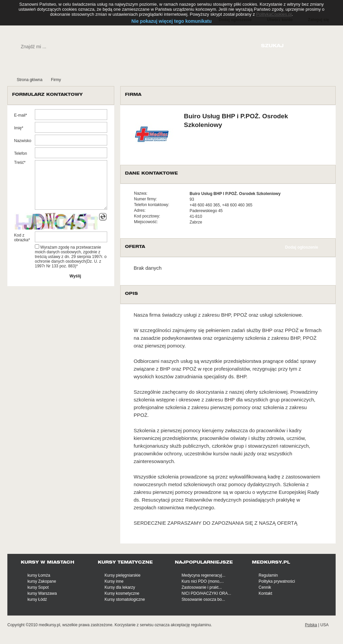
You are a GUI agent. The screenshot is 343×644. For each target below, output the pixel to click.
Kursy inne (114, 581)
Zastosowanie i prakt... (202, 587)
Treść (19, 163)
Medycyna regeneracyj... (203, 575)
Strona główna (30, 80)
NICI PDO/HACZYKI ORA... (206, 593)
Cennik (265, 587)
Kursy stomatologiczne (125, 599)
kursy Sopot (38, 587)
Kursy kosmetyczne (122, 593)
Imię (18, 128)
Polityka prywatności (277, 581)
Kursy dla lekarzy (120, 587)
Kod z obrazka (21, 238)
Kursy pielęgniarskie (122, 575)
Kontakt (265, 593)
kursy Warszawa (42, 593)
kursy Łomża (39, 575)
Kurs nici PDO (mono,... (203, 581)
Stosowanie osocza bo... (203, 599)
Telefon (21, 153)
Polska (311, 625)
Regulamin (268, 575)
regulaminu (201, 625)
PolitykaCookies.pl (274, 14)
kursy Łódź (37, 599)
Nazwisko (23, 141)
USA (324, 625)
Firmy (56, 80)
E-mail (20, 115)
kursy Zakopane (42, 581)
